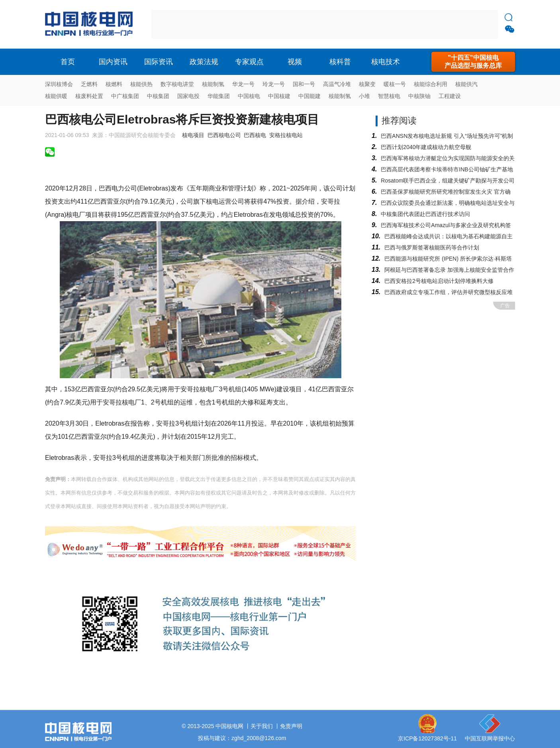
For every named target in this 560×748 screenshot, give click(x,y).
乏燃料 (89, 84)
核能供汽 (466, 84)
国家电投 (188, 96)
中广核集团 (125, 96)
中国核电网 (229, 726)
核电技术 (386, 62)
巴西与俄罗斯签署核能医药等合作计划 (432, 247)
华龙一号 (243, 84)
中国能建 (309, 96)
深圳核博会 (59, 84)
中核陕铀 (419, 96)
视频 (295, 62)
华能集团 (219, 96)
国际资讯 (159, 62)
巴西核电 (255, 135)
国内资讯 (113, 62)
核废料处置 (89, 96)
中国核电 (249, 96)
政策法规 (204, 62)
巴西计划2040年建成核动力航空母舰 (426, 147)
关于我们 (262, 726)
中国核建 (279, 96)
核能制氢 (213, 84)
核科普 (340, 62)
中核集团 (158, 96)
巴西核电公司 (224, 135)
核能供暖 (56, 96)
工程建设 (450, 96)
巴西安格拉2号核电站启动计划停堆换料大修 (439, 281)
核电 (91, 24)
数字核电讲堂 (177, 84)
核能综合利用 (431, 84)
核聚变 (367, 84)
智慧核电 (389, 96)
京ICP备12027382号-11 (427, 738)
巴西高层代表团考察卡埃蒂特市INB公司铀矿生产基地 (447, 169)
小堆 (364, 96)
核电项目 (193, 135)
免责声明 (291, 726)
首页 (68, 62)
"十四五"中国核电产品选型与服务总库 (473, 62)
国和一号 (304, 84)
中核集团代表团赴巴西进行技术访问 (425, 214)
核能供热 (141, 84)
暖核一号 (395, 84)
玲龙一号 (274, 84)
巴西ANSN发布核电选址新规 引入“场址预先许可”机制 (447, 136)
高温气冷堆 (337, 84)
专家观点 (249, 62)
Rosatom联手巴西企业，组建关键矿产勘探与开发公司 (448, 181)
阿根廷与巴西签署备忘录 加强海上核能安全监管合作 (449, 270)
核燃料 (114, 84)
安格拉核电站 (286, 135)
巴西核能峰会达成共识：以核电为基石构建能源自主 (448, 236)
